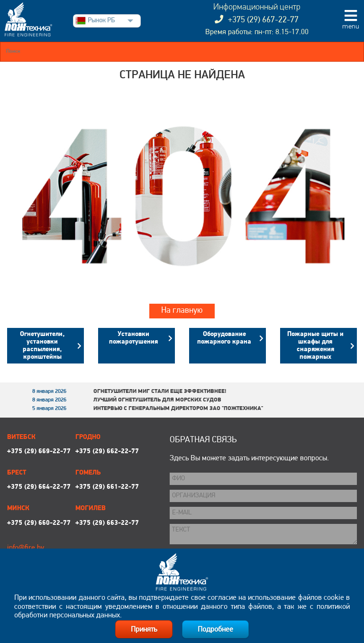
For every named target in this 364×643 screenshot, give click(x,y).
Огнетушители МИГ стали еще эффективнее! (160, 391)
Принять (144, 630)
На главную (182, 311)
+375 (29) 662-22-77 (107, 452)
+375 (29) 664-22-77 (39, 487)
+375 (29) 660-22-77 (39, 523)
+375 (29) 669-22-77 (39, 452)
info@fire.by (26, 548)
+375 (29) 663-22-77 (107, 523)
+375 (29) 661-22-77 (107, 487)
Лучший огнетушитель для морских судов (157, 400)
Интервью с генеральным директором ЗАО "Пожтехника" (178, 409)
